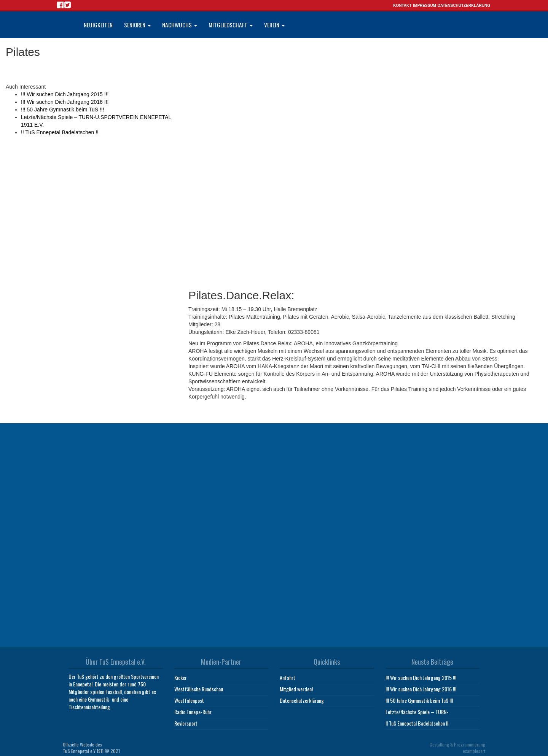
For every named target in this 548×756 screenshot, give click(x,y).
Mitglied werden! (296, 687)
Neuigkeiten (98, 25)
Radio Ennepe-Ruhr (193, 710)
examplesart (474, 749)
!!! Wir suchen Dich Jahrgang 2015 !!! (65, 94)
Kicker (181, 676)
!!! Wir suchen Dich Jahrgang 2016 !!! (65, 102)
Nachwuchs (180, 25)
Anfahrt (288, 676)
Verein (274, 25)
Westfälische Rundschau (199, 687)
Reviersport (186, 721)
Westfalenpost (189, 698)
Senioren (137, 25)
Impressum (425, 6)
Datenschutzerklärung (464, 6)
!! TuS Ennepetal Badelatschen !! (60, 132)
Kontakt (402, 6)
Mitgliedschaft (231, 25)
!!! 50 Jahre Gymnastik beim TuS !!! (63, 110)
